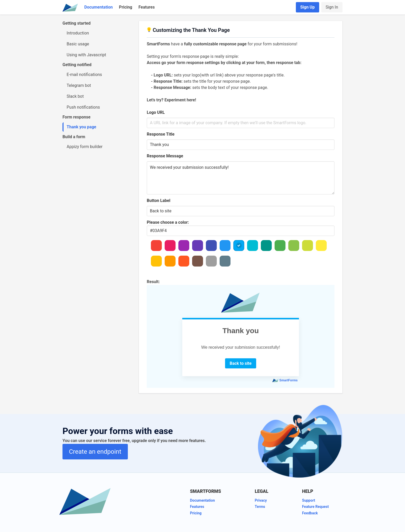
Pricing (126, 7)
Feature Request (315, 507)
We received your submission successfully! (241, 178)
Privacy (261, 500)
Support (309, 500)
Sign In (332, 7)
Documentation (99, 7)
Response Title (161, 134)
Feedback (310, 513)
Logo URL (156, 112)
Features (147, 7)
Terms (260, 507)
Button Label (159, 201)
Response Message (165, 156)
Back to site (241, 363)
